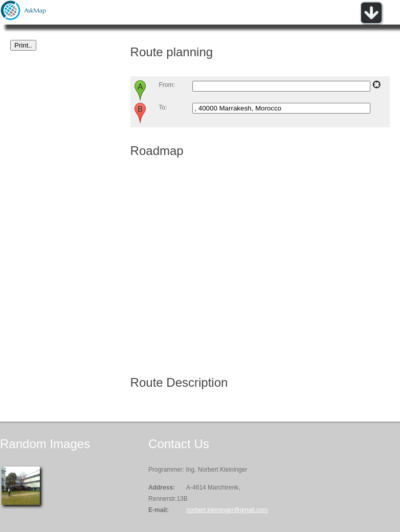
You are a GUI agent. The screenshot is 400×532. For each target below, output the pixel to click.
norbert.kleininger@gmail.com (227, 510)
